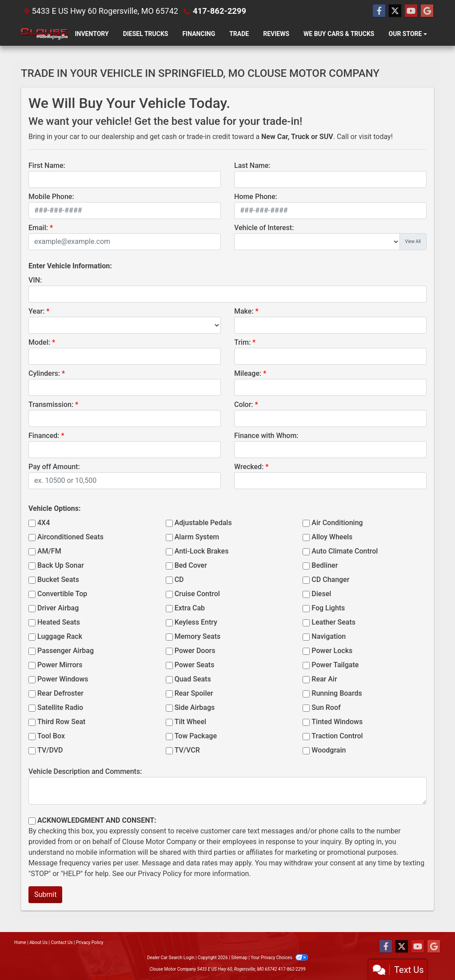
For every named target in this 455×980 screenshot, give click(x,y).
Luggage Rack (60, 636)
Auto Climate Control (345, 551)
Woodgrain (329, 750)
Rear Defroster (60, 693)
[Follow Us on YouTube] (411, 11)
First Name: (47, 165)
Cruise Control (197, 594)
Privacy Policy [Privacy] (90, 942)
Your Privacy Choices (279, 958)
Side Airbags (195, 707)
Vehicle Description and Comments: (85, 771)
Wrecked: (249, 467)
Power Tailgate (335, 665)
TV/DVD (50, 750)
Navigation (329, 636)
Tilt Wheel (190, 722)
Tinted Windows (337, 722)
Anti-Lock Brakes (202, 551)
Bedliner (325, 565)
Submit (45, 894)
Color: (244, 404)
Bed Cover (191, 565)
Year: (36, 311)
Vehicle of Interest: (264, 228)
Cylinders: (44, 373)
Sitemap (239, 958)
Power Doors (195, 651)
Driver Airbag (58, 608)
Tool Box (51, 736)
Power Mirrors (60, 665)
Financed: (44, 436)
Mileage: (248, 373)
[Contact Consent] (32, 821)
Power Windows (63, 679)
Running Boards (337, 693)
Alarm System (197, 537)
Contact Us (62, 942)
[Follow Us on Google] (427, 11)
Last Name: (252, 165)
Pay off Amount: (54, 467)
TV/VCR (187, 750)
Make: (244, 311)
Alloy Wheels (332, 537)
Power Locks (332, 651)
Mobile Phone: (51, 197)
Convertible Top (62, 594)
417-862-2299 (219, 11)
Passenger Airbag (66, 651)
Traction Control (337, 736)
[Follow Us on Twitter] (395, 11)
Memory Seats (198, 636)
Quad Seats (193, 679)
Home (20, 942)
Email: (38, 228)
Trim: (242, 342)
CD (179, 580)
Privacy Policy (160, 874)
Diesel (321, 594)
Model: (39, 342)
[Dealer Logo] (44, 34)
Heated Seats (59, 622)
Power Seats (195, 665)
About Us (38, 942)
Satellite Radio (60, 707)
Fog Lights (328, 608)
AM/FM (49, 551)
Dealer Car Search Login (171, 958)
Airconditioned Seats (70, 537)
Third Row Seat (61, 722)
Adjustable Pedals (203, 523)
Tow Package (196, 736)
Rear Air (324, 679)
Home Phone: (256, 197)
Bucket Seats (58, 580)
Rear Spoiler (194, 693)
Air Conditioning (337, 523)
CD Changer (330, 580)
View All (413, 241)
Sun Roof (326, 707)
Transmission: (51, 404)
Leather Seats (333, 622)
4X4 (44, 523)
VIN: (35, 280)
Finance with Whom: (266, 436)
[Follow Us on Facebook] (379, 11)
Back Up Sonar (61, 565)
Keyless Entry (196, 622)
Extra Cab (190, 608)
